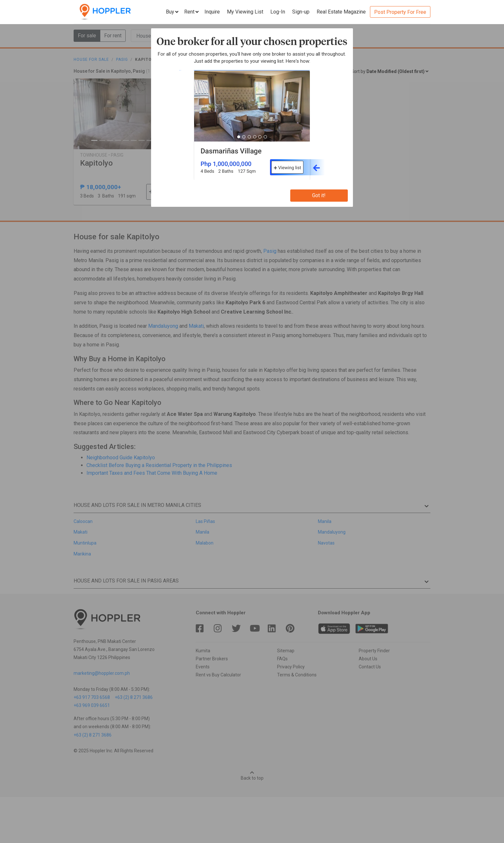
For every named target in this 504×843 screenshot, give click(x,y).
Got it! (319, 195)
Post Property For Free (400, 12)
